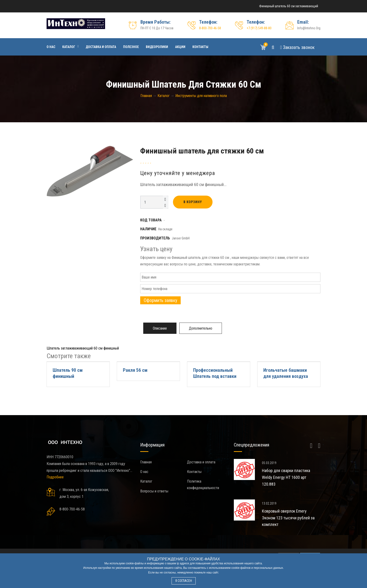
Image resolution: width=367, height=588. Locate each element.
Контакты (200, 47)
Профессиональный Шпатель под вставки (215, 373)
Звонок (297, 47)
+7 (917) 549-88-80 (259, 28)
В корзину (193, 202)
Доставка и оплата (101, 47)
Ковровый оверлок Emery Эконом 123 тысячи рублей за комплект (288, 518)
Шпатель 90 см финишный (68, 373)
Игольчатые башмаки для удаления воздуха (286, 373)
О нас (51, 47)
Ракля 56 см (135, 370)
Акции (180, 47)
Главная (146, 462)
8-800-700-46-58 (210, 28)
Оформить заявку (160, 300)
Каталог (69, 47)
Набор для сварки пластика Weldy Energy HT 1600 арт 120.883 (286, 477)
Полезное (131, 47)
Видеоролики (157, 47)
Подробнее (55, 477)
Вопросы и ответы (154, 491)
